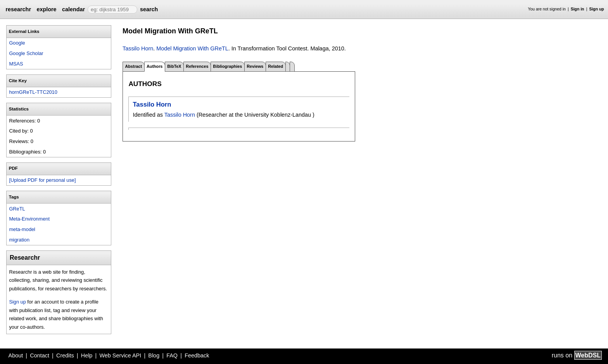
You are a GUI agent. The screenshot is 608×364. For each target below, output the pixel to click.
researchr (18, 9)
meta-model (22, 229)
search (149, 9)
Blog (154, 355)
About (16, 355)
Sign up (597, 9)
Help (87, 355)
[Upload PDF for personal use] (42, 180)
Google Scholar (26, 53)
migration (19, 240)
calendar (73, 9)
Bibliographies (227, 66)
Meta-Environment (29, 219)
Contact (40, 355)
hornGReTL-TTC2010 (33, 92)
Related (275, 66)
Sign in (578, 9)
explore (46, 9)
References (197, 66)
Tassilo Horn (138, 48)
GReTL (17, 209)
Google (17, 43)
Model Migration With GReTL (192, 48)
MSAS (16, 64)
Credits (65, 355)
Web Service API (120, 355)
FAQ (172, 355)
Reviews (255, 66)
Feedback (197, 355)
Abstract (133, 66)
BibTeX (174, 66)
